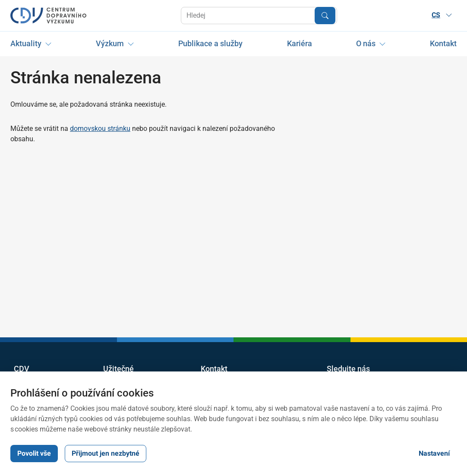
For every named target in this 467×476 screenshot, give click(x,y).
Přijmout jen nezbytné (106, 453)
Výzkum (110, 43)
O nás (366, 43)
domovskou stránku (100, 129)
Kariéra (300, 43)
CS (442, 15)
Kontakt (443, 43)
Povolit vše (34, 453)
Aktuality (26, 43)
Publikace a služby (210, 43)
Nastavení (434, 453)
